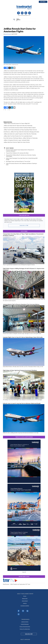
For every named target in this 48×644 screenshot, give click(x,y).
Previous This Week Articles (25, 629)
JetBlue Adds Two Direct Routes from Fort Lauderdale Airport (18, 136)
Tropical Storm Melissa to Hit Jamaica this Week (17, 153)
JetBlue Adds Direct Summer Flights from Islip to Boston (17, 142)
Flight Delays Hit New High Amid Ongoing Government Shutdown (20, 370)
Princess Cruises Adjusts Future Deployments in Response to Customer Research (20, 150)
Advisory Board (25, 601)
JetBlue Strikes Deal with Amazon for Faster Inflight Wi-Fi (17, 123)
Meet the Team (25, 598)
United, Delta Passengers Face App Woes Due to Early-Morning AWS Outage (22, 159)
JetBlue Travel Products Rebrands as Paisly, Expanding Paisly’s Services (20, 130)
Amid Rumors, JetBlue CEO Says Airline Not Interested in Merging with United (21, 132)
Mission (25, 596)
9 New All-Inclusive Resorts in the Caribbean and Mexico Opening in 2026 (21, 164)
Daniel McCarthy (8, 34)
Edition (43, 2)
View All (24, 572)
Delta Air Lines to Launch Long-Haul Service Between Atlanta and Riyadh (22, 403)
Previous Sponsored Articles (25, 627)
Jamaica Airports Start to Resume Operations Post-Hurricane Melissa (21, 304)
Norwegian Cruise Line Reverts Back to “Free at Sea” (18, 161)
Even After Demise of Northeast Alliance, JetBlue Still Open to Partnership (21, 138)
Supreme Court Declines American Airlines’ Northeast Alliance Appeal (20, 128)
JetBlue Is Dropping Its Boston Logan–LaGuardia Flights (17, 140)
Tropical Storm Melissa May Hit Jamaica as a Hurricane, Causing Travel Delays (21, 156)
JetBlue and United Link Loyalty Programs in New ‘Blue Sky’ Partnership (20, 134)
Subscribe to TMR (24, 226)
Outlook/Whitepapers (25, 624)
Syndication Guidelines (25, 606)
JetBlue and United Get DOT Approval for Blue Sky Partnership (18, 126)
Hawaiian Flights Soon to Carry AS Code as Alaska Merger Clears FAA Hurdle (23, 337)
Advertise (25, 603)
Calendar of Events (25, 622)
